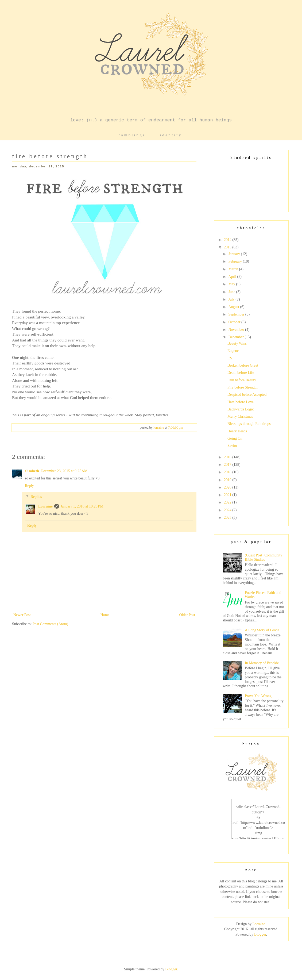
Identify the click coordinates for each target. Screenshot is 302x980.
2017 (228, 465)
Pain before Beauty (242, 380)
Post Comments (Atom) (50, 624)
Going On (235, 438)
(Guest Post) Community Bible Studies (264, 558)
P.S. (230, 358)
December (236, 337)
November (237, 330)
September (237, 314)
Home (105, 615)
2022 (228, 502)
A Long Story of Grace (262, 630)
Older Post (187, 615)
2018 (228, 472)
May (232, 284)
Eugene (233, 351)
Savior (232, 446)
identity (171, 135)
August (234, 307)
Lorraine (45, 506)
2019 (228, 480)
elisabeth (32, 471)
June (232, 292)
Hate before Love (241, 402)
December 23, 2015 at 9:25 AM (64, 471)
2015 (228, 247)
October (235, 322)
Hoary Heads (237, 431)
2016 (228, 457)
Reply (29, 486)
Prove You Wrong (258, 696)
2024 (228, 510)
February (235, 261)
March (234, 269)
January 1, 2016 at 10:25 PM (82, 506)
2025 (228, 518)
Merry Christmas (240, 416)
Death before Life (241, 373)
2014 (228, 240)
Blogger (260, 934)
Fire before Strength (243, 387)
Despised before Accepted (247, 395)
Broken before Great (243, 365)
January (235, 254)
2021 (228, 495)
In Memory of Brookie (262, 663)
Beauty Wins (237, 343)
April (233, 277)
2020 (228, 487)
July (232, 299)
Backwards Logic (241, 409)
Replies (36, 497)
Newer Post (22, 615)
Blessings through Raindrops (249, 424)
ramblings (132, 135)
